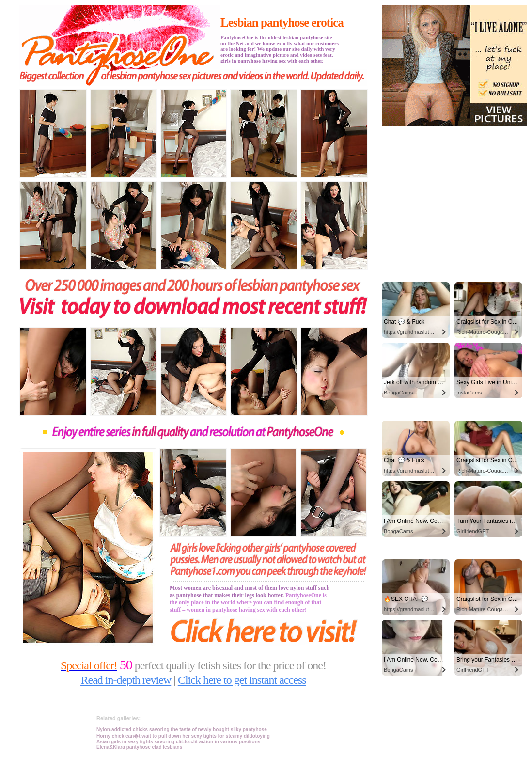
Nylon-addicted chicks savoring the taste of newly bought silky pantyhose (182, 730)
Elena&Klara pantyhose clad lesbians (139, 747)
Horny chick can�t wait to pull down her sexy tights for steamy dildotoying (183, 736)
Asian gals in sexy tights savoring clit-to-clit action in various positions (178, 742)
